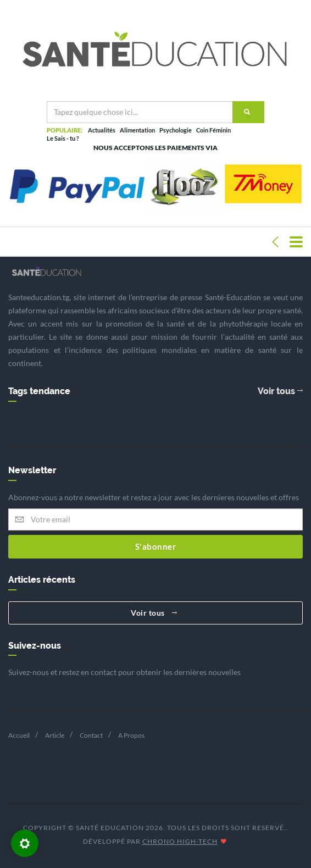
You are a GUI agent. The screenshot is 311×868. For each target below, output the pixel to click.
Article (55, 735)
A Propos (131, 735)
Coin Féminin (213, 130)
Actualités (102, 130)
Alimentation (137, 130)
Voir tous (280, 391)
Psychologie (176, 130)
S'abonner (156, 546)
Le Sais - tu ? (63, 138)
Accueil (19, 735)
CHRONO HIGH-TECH (180, 841)
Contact (91, 735)
